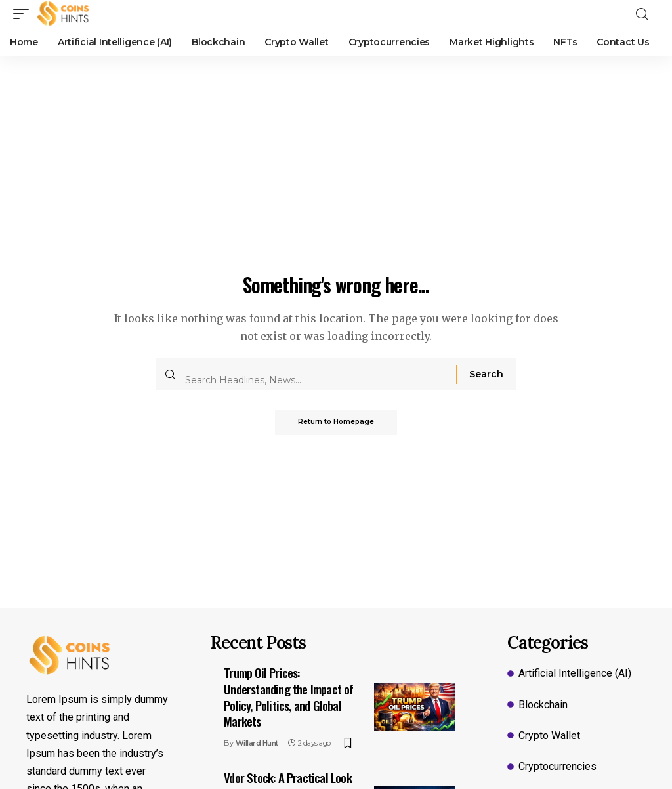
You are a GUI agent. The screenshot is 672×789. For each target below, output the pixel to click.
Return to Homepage (336, 422)
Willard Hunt (257, 743)
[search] (646, 14)
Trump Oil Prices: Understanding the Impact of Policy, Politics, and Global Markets (288, 696)
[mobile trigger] (24, 14)
